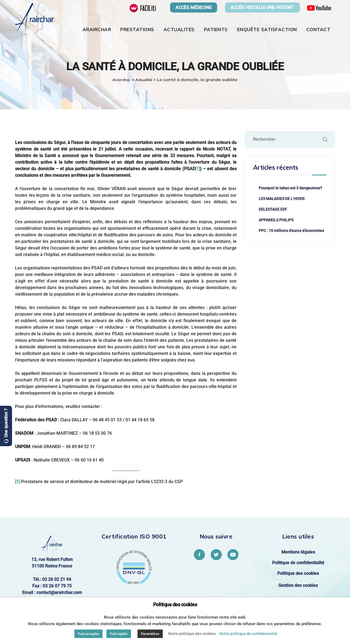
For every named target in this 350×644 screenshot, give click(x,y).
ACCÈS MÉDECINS (194, 8)
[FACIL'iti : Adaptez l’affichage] (143, 8)
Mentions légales (298, 552)
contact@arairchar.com (59, 592)
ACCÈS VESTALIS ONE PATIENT (262, 8)
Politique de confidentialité (298, 563)
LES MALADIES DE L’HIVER (282, 199)
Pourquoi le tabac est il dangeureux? (290, 188)
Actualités (179, 29)
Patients (216, 29)
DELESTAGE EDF (273, 209)
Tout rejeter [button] (119, 634)
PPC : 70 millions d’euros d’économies (291, 231)
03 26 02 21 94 (57, 579)
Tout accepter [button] (88, 634)
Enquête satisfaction (267, 29)
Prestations (137, 29)
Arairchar (97, 29)
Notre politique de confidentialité (248, 634)
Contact (318, 29)
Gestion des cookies (298, 585)
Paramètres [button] (150, 634)
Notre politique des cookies (192, 634)
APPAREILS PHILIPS (276, 220)
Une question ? (6, 423)
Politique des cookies (298, 573)
